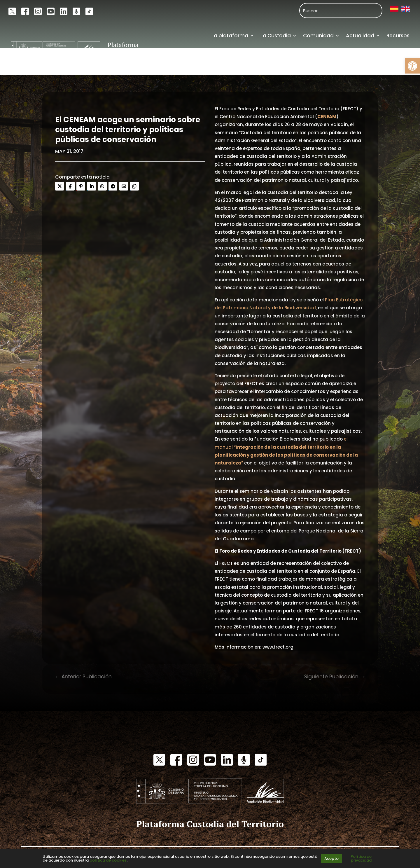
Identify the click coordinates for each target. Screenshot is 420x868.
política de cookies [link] (108, 860)
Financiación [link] (393, 62)
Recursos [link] (398, 36)
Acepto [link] (331, 859)
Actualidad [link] (360, 36)
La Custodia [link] (276, 36)
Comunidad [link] (318, 36)
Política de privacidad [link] (361, 858)
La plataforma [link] (230, 36)
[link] (412, 66)
